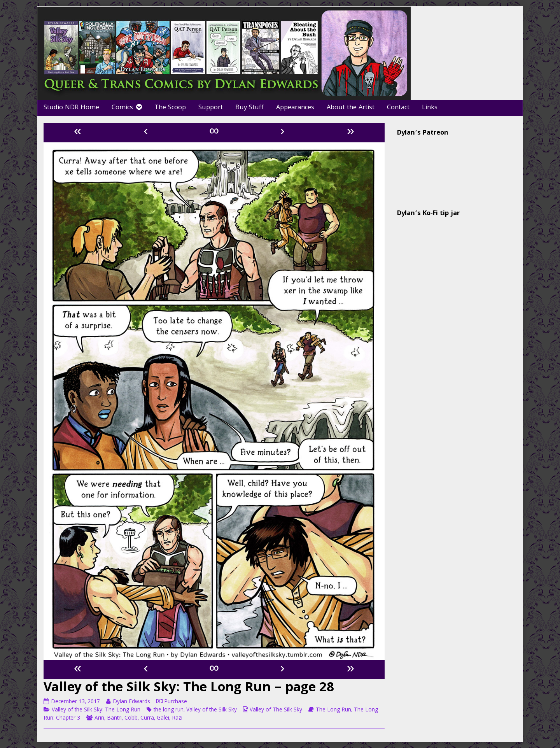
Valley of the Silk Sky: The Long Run (96, 710)
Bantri (114, 718)
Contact (398, 108)
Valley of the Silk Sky (212, 710)
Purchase (176, 702)
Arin (99, 718)
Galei (163, 718)
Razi (177, 718)
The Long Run (333, 710)
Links (430, 108)
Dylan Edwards (131, 702)
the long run (169, 710)
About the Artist (351, 108)
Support (211, 108)
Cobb (131, 718)
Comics (122, 108)
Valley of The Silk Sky (276, 710)
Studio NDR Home (71, 108)
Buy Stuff (249, 108)
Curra (147, 718)
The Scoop (170, 108)
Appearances (295, 108)
